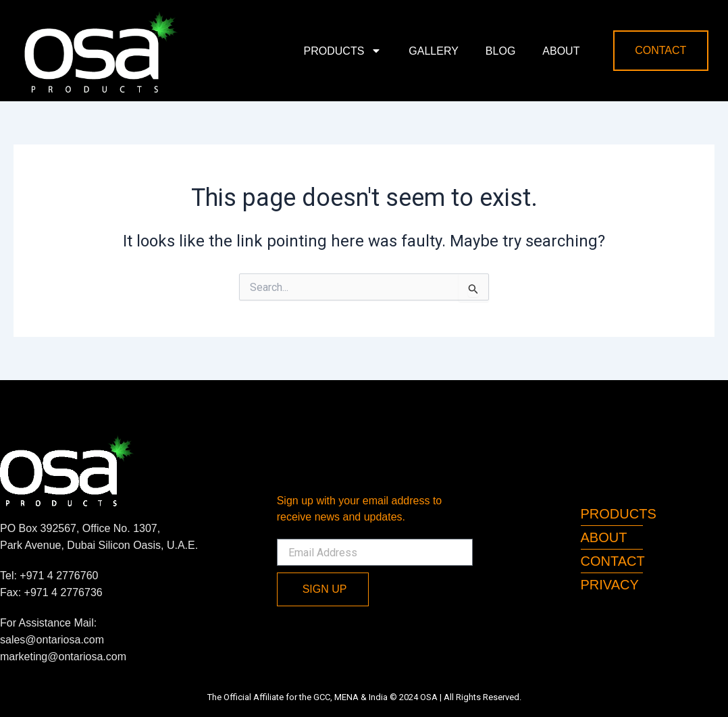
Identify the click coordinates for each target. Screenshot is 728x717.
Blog (500, 51)
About (561, 51)
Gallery (434, 51)
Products (343, 51)
